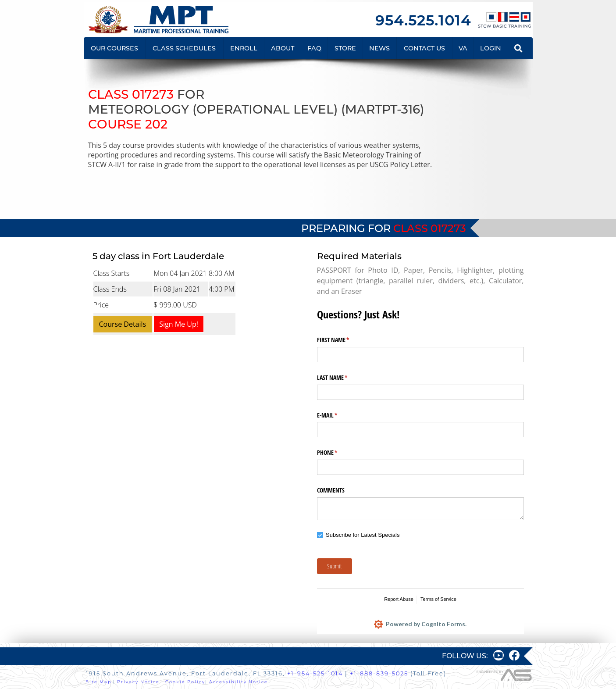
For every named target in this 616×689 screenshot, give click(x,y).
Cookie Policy (185, 682)
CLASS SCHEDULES (184, 48)
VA (463, 48)
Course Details (123, 324)
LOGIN (491, 48)
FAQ (314, 48)
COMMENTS (331, 490)
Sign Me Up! (179, 324)
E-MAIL (338, 415)
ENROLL (244, 48)
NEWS (379, 48)
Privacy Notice (138, 682)
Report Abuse (399, 599)
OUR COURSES (114, 48)
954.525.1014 (423, 20)
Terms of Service (438, 599)
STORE (345, 48)
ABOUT (283, 48)
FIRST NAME (344, 340)
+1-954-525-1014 (315, 673)
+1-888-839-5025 (379, 673)
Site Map (99, 682)
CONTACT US (424, 48)
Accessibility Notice (239, 682)
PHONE (338, 453)
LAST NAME (343, 378)
